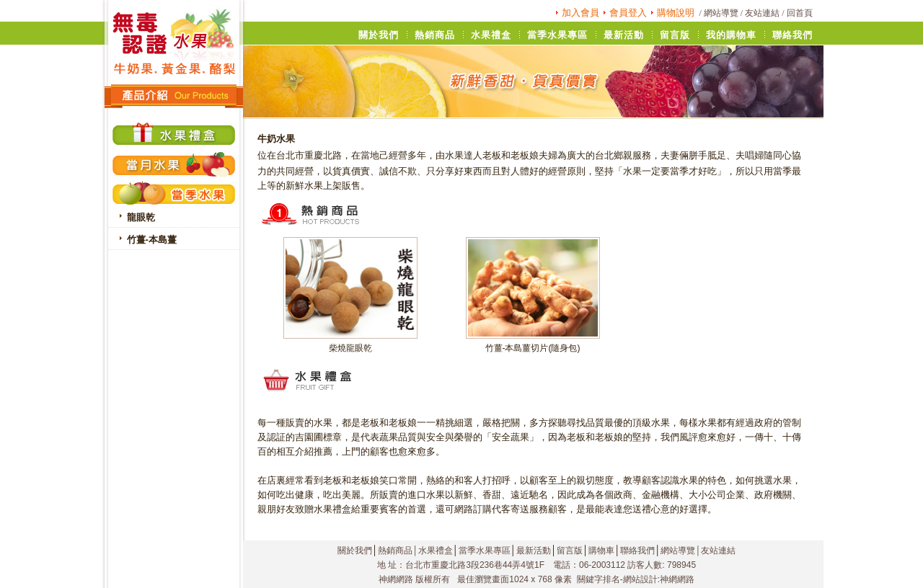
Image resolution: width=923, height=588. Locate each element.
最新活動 (534, 551)
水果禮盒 (436, 551)
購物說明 (676, 13)
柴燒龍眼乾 (350, 348)
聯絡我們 (637, 551)
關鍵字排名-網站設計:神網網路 (636, 579)
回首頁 (800, 13)
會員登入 (628, 13)
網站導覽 (721, 13)
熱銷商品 (395, 551)
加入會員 (580, 13)
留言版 (570, 551)
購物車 (601, 551)
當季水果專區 (485, 551)
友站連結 (762, 13)
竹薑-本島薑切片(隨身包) (533, 348)
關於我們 (355, 551)
